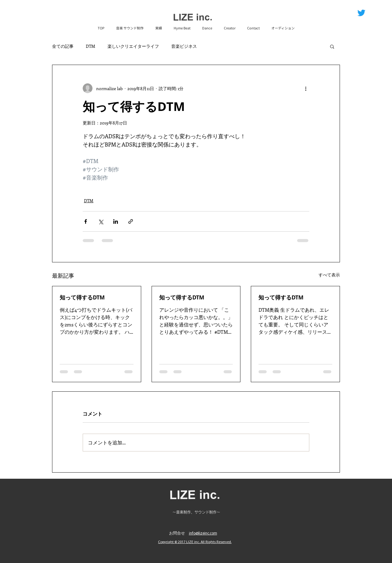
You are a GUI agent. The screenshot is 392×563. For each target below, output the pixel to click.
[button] (332, 46)
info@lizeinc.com (203, 533)
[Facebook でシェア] (86, 221)
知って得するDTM (82, 297)
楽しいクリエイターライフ (133, 46)
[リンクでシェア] (131, 221)
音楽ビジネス (184, 46)
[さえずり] (361, 13)
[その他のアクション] (306, 88)
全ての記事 (63, 46)
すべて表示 (329, 275)
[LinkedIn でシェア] (116, 221)
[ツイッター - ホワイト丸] (372, 13)
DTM (90, 46)
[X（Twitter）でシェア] (101, 221)
